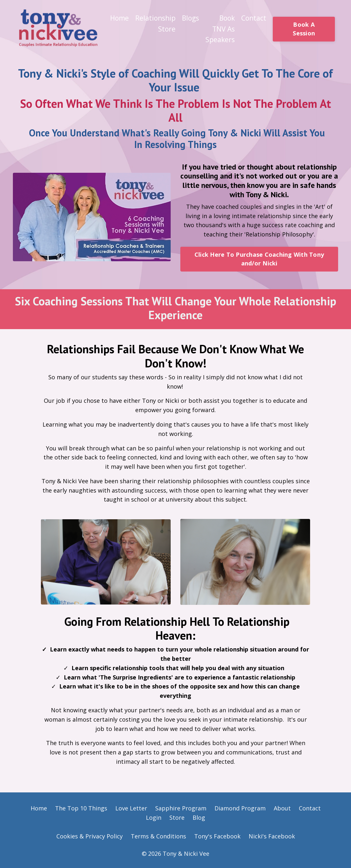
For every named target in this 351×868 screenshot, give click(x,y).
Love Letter (132, 808)
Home (119, 18)
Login (154, 817)
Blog (199, 817)
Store (177, 817)
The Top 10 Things (81, 808)
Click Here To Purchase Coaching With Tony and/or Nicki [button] (259, 259)
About (282, 808)
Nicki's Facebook (272, 836)
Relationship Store (155, 23)
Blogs (190, 18)
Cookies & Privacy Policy (90, 836)
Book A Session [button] (304, 29)
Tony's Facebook (217, 836)
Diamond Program (240, 808)
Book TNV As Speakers (220, 29)
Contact (254, 18)
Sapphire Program (181, 808)
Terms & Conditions (158, 836)
